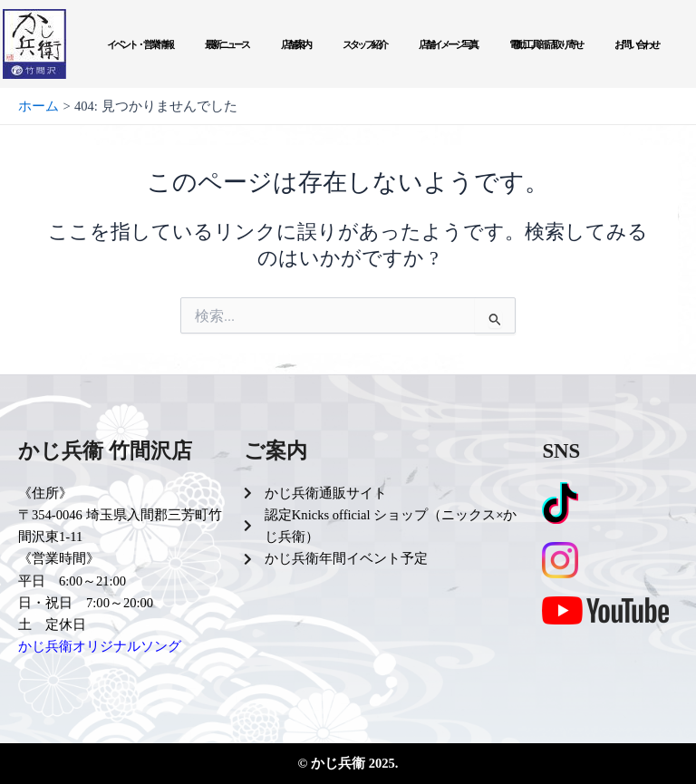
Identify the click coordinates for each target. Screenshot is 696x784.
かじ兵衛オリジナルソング (100, 646)
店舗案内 (295, 44)
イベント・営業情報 (140, 44)
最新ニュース (227, 44)
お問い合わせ (636, 44)
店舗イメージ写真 (448, 44)
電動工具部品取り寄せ (546, 44)
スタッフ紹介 (364, 44)
